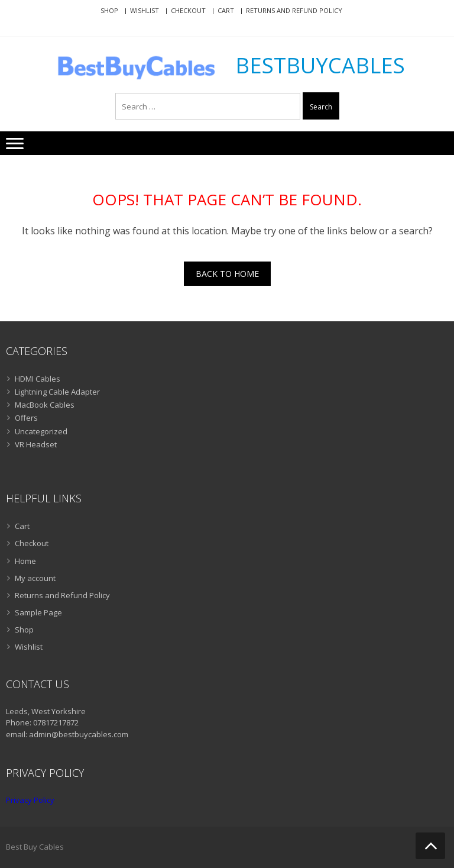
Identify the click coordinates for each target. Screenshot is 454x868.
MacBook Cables (45, 405)
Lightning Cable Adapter (57, 392)
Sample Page (38, 612)
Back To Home (227, 274)
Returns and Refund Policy (294, 10)
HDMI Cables (38, 379)
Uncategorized (41, 431)
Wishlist (145, 10)
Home (25, 561)
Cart (226, 10)
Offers (26, 418)
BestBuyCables (320, 66)
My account (35, 578)
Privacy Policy (30, 800)
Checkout (188, 10)
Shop (109, 10)
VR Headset (36, 444)
